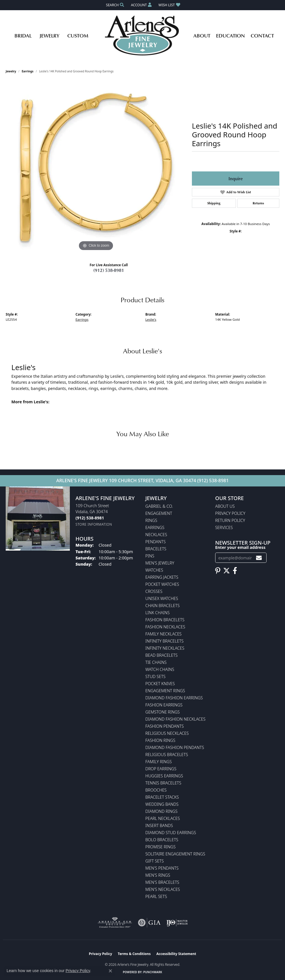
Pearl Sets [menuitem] (156, 896)
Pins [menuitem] (150, 556)
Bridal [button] (23, 35)
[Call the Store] (90, 518)
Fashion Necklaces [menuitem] (165, 627)
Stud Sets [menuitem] (155, 676)
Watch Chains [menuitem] (160, 669)
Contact (262, 35)
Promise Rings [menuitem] (161, 847)
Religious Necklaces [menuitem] (167, 733)
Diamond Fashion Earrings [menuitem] (174, 698)
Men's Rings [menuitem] (158, 875)
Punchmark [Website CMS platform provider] (153, 972)
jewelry (11, 71)
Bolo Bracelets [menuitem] (162, 840)
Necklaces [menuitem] (156, 535)
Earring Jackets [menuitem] (162, 577)
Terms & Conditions (134, 954)
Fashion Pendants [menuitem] (164, 726)
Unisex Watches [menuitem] (162, 598)
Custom (78, 35)
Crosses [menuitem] (154, 591)
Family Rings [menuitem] (159, 762)
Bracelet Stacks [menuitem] (162, 797)
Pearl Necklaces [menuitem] (163, 818)
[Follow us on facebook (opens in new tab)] (235, 571)
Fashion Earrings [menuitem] (164, 705)
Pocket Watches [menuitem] (162, 584)
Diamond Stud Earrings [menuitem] (171, 833)
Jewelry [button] (49, 35)
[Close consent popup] (110, 971)
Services (224, 527)
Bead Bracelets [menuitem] (162, 655)
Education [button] (230, 35)
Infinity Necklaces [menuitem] (165, 648)
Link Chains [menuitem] (158, 613)
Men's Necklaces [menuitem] (163, 889)
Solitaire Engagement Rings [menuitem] (175, 854)
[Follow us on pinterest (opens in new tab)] (218, 571)
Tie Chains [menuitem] (156, 662)
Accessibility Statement (176, 954)
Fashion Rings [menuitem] (160, 740)
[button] (114, 5)
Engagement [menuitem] (159, 513)
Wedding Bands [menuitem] (162, 804)
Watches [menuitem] (154, 570)
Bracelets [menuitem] (156, 549)
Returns (258, 203)
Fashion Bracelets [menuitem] (165, 620)
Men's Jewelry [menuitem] (160, 563)
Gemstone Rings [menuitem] (163, 712)
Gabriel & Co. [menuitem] (159, 506)
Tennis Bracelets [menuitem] (163, 783)
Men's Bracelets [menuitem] (162, 882)
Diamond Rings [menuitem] (161, 811)
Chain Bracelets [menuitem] (163, 606)
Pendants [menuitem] (156, 542)
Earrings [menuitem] (155, 527)
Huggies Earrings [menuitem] (164, 776)
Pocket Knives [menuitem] (160, 684)
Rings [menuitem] (151, 520)
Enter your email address (240, 547)
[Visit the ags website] (115, 923)
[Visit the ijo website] (177, 923)
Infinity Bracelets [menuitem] (164, 641)
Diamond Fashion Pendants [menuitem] (175, 747)
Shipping (214, 203)
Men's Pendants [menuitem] (162, 868)
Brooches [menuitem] (156, 790)
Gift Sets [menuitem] (155, 861)
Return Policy (230, 520)
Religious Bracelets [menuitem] (167, 755)
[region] (96, 167)
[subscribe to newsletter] (259, 558)
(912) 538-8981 (109, 270)
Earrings (28, 71)
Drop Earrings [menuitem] (161, 769)
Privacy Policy (230, 513)
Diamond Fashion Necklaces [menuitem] (175, 719)
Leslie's (151, 319)
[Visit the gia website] (149, 923)
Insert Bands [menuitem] (159, 825)
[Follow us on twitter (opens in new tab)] (227, 571)
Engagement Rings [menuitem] (165, 691)
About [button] (202, 35)
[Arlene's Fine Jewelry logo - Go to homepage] (143, 35)
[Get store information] (94, 524)
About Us (225, 506)
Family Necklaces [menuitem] (164, 634)
